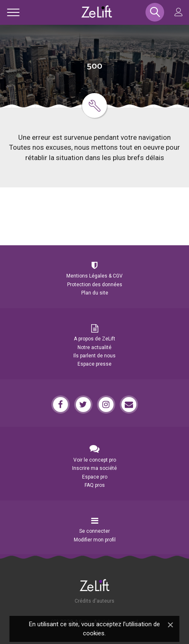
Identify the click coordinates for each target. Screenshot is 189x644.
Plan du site (95, 293)
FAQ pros (95, 485)
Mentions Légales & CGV (94, 276)
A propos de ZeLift (94, 339)
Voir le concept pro (95, 460)
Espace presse (94, 364)
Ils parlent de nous (94, 356)
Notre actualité (94, 347)
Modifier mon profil (95, 540)
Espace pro (95, 477)
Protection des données (95, 285)
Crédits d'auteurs (94, 601)
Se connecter (94, 531)
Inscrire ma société (94, 468)
